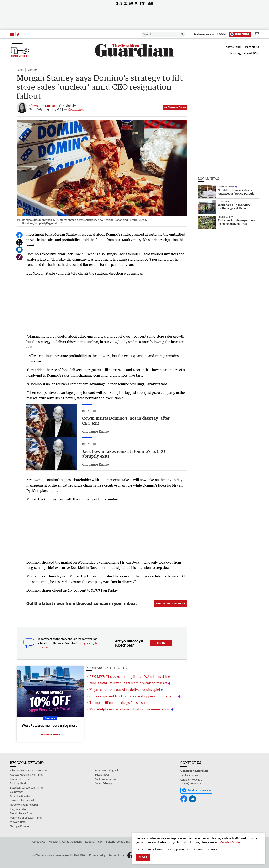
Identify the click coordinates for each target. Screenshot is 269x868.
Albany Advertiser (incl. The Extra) (28, 770)
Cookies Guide (230, 842)
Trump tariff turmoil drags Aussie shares (120, 703)
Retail (20, 70)
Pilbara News (102, 775)
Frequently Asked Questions (65, 842)
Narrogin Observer (20, 826)
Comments (76, 109)
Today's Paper (233, 47)
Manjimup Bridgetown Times (26, 818)
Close (143, 857)
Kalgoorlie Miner (19, 809)
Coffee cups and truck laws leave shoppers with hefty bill (133, 696)
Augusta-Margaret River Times (26, 775)
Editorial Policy (94, 842)
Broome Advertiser (20, 779)
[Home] (18, 34)
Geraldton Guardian (21, 796)
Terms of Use (116, 855)
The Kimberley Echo (21, 813)
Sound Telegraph (104, 783)
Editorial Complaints (118, 842)
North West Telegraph (107, 770)
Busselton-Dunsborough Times (27, 788)
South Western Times (107, 779)
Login (221, 34)
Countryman (17, 792)
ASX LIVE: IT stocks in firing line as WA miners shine (130, 677)
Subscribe (240, 34)
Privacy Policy (97, 855)
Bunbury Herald (19, 783)
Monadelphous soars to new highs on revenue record (130, 709)
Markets (32, 70)
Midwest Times (18, 822)
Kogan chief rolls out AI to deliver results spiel (125, 690)
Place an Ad (252, 47)
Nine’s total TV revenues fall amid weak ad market (128, 683)
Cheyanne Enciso (175, 107)
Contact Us (39, 842)
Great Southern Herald (22, 800)
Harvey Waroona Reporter (24, 805)
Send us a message (196, 790)
